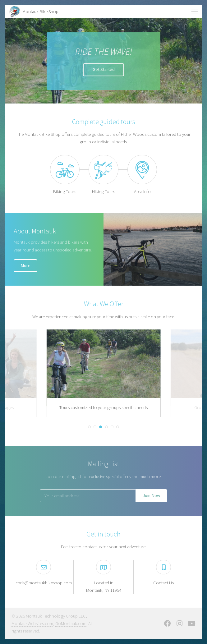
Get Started (104, 70)
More (25, 265)
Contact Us (163, 583)
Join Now (152, 495)
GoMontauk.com (71, 623)
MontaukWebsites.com (32, 623)
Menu (194, 11)
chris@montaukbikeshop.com (44, 583)
